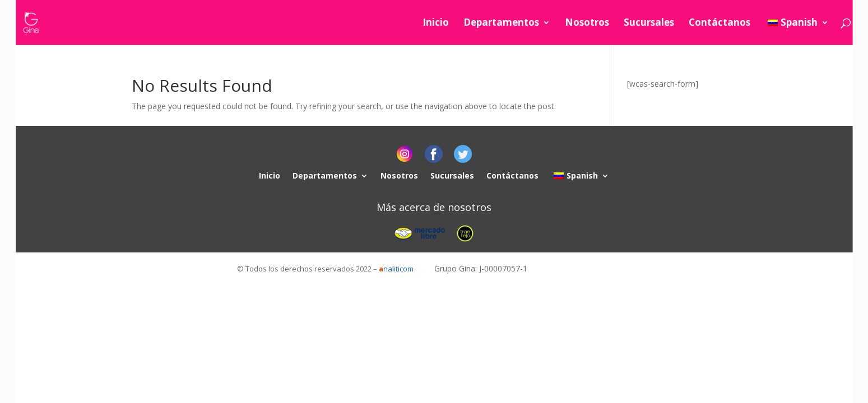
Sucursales (649, 24)
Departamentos (501, 24)
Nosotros (587, 24)
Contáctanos (720, 24)
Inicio (436, 24)
